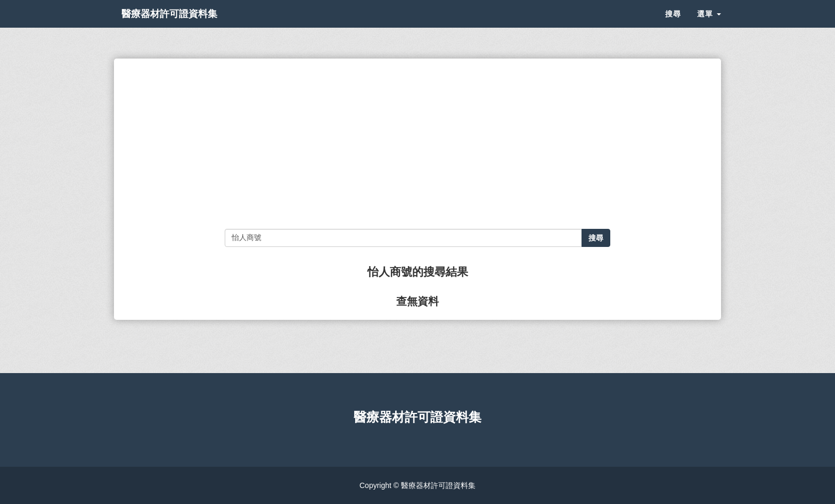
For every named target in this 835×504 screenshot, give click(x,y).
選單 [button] (709, 27)
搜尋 (673, 27)
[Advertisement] (417, 144)
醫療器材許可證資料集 (189, 27)
